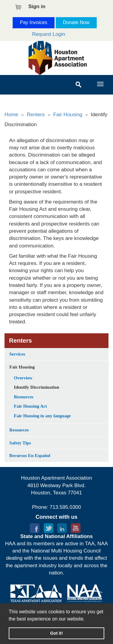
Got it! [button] (56, 633)
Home (11, 115)
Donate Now (76, 22)
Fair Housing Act (30, 406)
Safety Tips (20, 443)
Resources (24, 397)
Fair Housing (68, 115)
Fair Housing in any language (42, 416)
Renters (36, 115)
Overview (23, 378)
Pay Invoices (34, 22)
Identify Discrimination (36, 387)
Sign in (37, 6)
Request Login (49, 34)
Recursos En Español (30, 456)
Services (17, 354)
